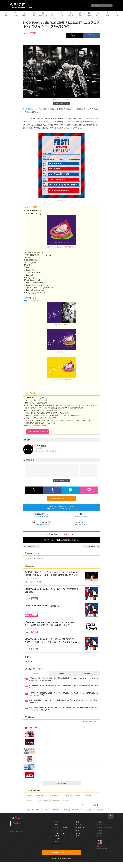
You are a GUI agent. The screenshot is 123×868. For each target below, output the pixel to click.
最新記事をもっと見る (91, 721)
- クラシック (58, 830)
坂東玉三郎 (31, 800)
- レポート (78, 830)
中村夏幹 (65, 796)
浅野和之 (88, 796)
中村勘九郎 (67, 800)
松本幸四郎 (43, 800)
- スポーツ (58, 839)
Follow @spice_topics (42, 517)
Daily (36, 673)
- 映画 (56, 841)
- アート (57, 836)
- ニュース (78, 825)
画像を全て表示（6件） (61, 104)
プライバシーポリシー (104, 836)
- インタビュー (80, 828)
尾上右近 (55, 800)
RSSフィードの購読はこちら (63, 498)
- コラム (78, 833)
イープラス (27, 810)
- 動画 (77, 822)
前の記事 (29, 546)
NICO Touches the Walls (33, 109)
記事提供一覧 (101, 825)
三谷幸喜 (76, 796)
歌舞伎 (29, 796)
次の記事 (94, 546)
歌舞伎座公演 (41, 796)
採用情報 (100, 830)
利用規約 (100, 833)
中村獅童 (54, 796)
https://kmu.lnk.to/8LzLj (33, 300)
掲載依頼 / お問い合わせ (104, 828)
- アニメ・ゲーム (60, 833)
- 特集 (77, 836)
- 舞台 (56, 825)
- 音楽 (56, 822)
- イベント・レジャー (61, 828)
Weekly (61, 673)
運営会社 (100, 822)
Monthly (87, 673)
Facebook (17, 823)
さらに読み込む (68, 783)
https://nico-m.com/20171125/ (36, 425)
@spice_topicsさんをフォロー (21, 831)
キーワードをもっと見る (90, 805)
